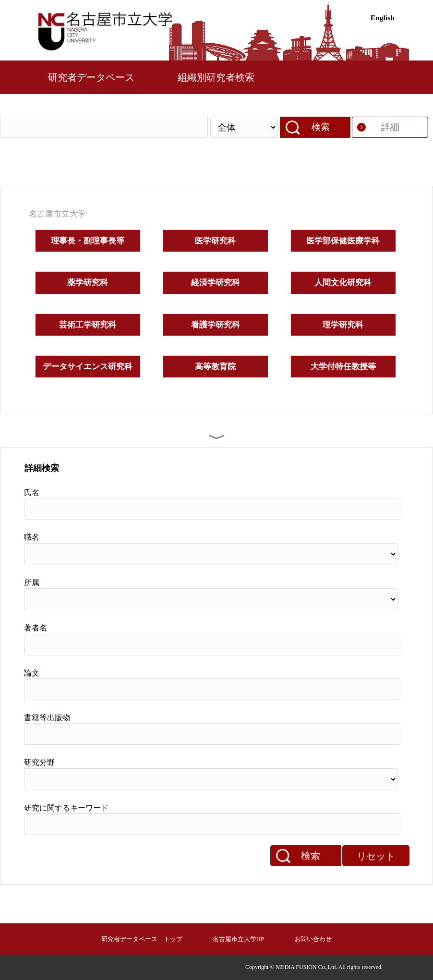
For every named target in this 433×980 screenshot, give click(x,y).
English (383, 18)
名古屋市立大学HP (239, 939)
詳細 (390, 127)
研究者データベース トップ (142, 939)
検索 (321, 127)
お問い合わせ (313, 939)
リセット (376, 856)
